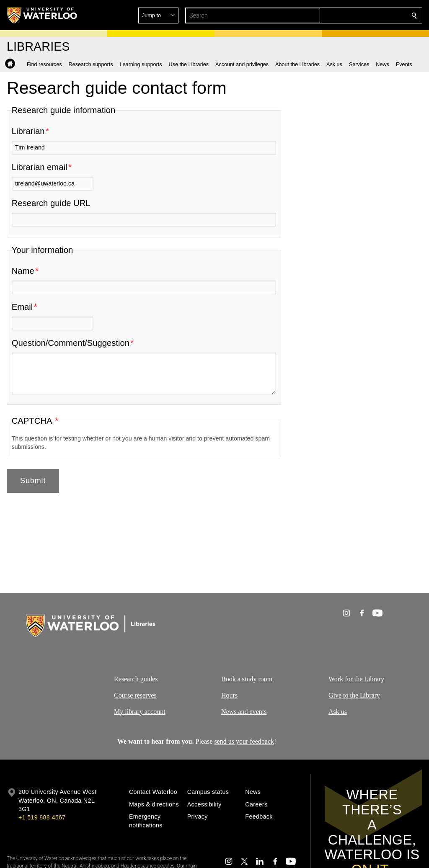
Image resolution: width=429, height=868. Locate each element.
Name (23, 271)
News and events (244, 712)
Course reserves (135, 695)
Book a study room (247, 679)
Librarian (28, 131)
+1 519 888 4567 (42, 817)
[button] (354, 15)
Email (22, 307)
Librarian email (40, 167)
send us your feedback (244, 741)
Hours (229, 695)
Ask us (338, 712)
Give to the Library (354, 695)
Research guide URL (51, 203)
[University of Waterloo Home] (42, 15)
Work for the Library (356, 679)
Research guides (136, 679)
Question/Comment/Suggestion (71, 343)
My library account (140, 712)
